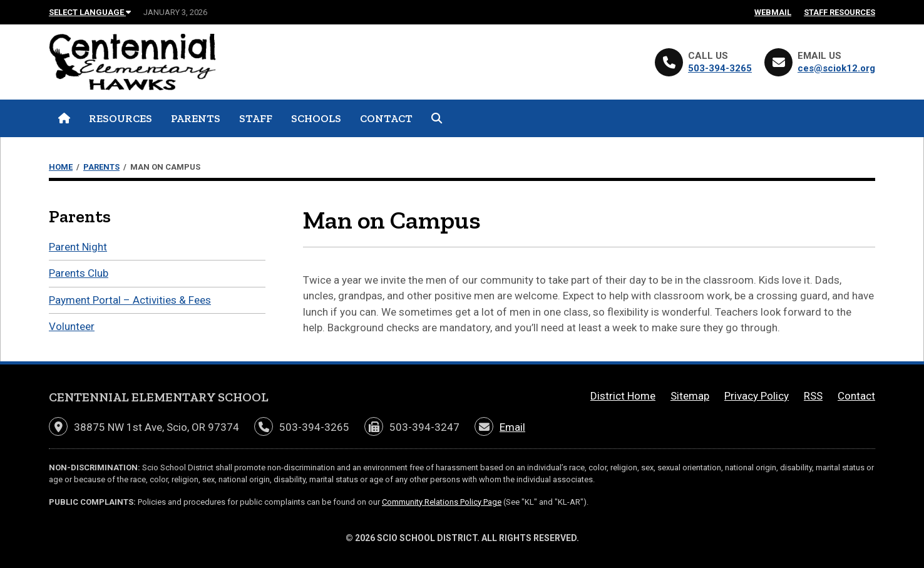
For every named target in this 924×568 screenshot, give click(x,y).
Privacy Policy (757, 396)
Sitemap (690, 396)
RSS (813, 396)
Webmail (773, 12)
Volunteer (72, 326)
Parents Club (79, 273)
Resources (121, 118)
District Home (623, 396)
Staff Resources (839, 12)
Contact (386, 118)
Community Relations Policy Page (442, 502)
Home (61, 167)
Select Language (90, 12)
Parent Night (78, 247)
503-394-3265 (720, 68)
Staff (256, 118)
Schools (316, 118)
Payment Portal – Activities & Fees (130, 300)
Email (512, 427)
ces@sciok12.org (836, 68)
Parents (196, 118)
